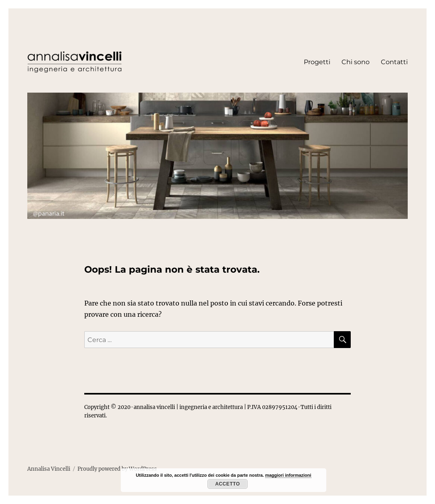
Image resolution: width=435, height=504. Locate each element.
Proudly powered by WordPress (117, 469)
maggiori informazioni (288, 475)
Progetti (317, 62)
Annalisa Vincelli (49, 469)
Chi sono (356, 62)
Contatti (394, 62)
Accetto (228, 484)
